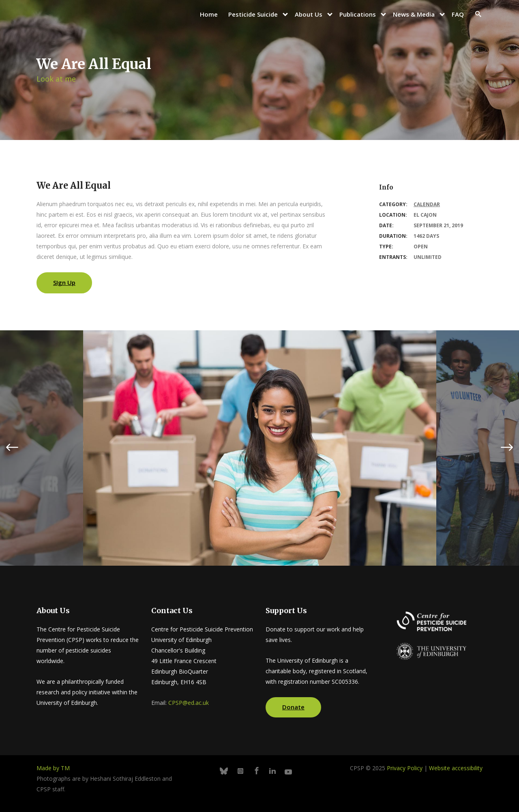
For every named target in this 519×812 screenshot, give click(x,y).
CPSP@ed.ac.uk (189, 703)
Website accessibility (456, 768)
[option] (260, 448)
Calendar (427, 204)
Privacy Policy (405, 768)
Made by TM (53, 768)
